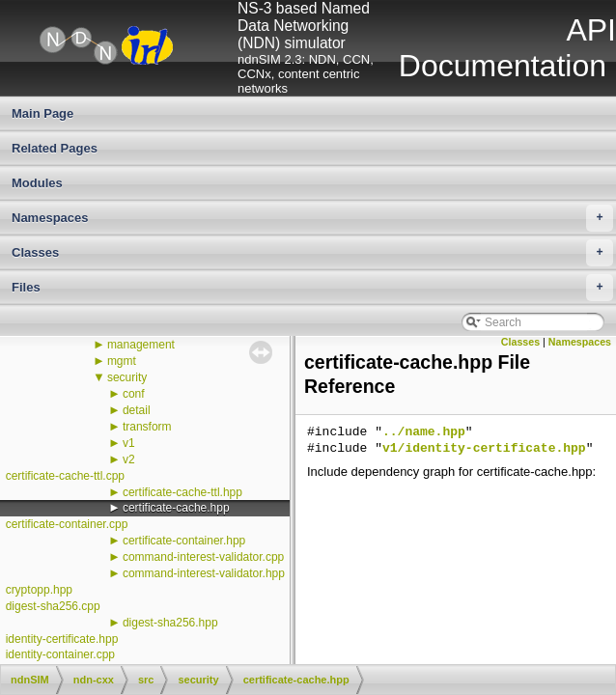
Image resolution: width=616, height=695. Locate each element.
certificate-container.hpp (184, 541)
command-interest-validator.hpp (204, 573)
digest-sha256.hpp (170, 623)
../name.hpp (424, 432)
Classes (312, 253)
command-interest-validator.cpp (203, 557)
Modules (37, 183)
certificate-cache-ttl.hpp (182, 492)
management (141, 345)
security (127, 377)
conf (134, 394)
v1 (129, 443)
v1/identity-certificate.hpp (484, 449)
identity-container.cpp (60, 654)
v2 (129, 459)
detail (137, 410)
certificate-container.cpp (67, 524)
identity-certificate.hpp (62, 639)
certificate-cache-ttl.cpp (65, 476)
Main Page (42, 113)
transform (147, 427)
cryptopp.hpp (39, 590)
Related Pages (55, 148)
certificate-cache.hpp (176, 508)
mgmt (122, 361)
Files (312, 288)
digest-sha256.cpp (53, 606)
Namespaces (312, 218)
